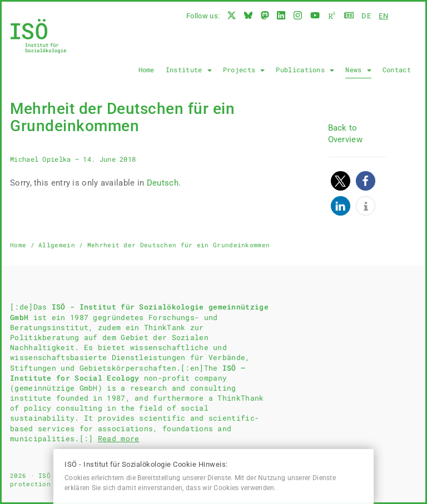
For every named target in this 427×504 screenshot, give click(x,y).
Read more (119, 438)
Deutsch (163, 183)
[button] (341, 181)
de (366, 16)
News (358, 69)
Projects (244, 69)
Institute (189, 69)
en (383, 16)
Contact (397, 69)
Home (147, 69)
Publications (305, 69)
